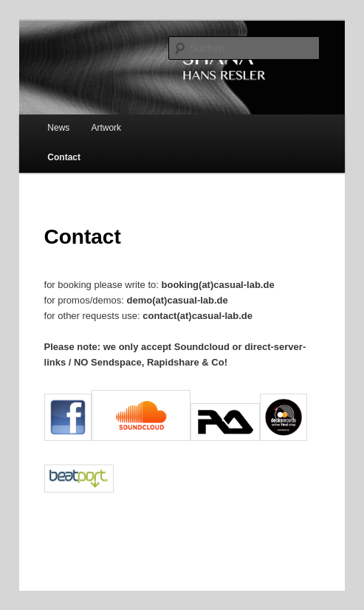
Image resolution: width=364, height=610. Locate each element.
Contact (64, 157)
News (58, 128)
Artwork (106, 128)
